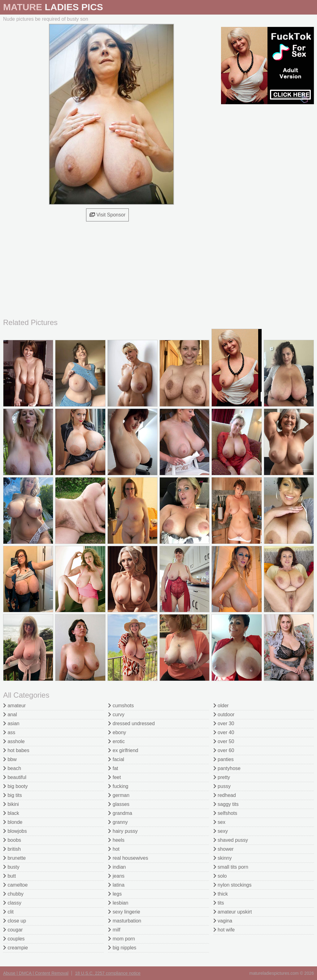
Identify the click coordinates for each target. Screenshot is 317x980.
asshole (14, 741)
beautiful (15, 777)
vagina (223, 921)
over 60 (224, 750)
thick (221, 894)
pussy (222, 786)
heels (116, 840)
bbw (10, 759)
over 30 (224, 723)
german (119, 795)
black (11, 813)
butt (9, 876)
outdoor (224, 715)
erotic (116, 741)
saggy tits (226, 804)
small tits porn (231, 867)
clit (8, 912)
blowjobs (15, 831)
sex (219, 822)
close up (15, 921)
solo (220, 876)
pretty (222, 777)
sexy (221, 831)
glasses (119, 804)
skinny (223, 858)
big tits (13, 795)
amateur (14, 706)
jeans (116, 876)
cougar (13, 930)
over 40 (224, 732)
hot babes (16, 750)
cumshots (121, 706)
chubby (13, 894)
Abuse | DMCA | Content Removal (36, 973)
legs (115, 894)
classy (12, 903)
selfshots (225, 813)
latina (116, 885)
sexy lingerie (124, 912)
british (12, 849)
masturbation (125, 921)
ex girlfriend (123, 750)
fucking (118, 786)
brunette (14, 858)
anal (10, 715)
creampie (15, 948)
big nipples (122, 948)
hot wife (224, 930)
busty (11, 867)
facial (116, 759)
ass (9, 732)
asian (11, 723)
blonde (13, 822)
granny (118, 822)
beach (12, 768)
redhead (225, 795)
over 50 (224, 741)
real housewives (128, 858)
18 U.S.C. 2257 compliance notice (108, 973)
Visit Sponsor (107, 215)
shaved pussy (231, 840)
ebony (117, 732)
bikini (11, 804)
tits (219, 903)
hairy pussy (123, 831)
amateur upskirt (233, 912)
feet (114, 777)
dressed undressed (131, 723)
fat (113, 768)
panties (224, 759)
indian (117, 867)
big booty (15, 786)
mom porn (121, 939)
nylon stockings (232, 885)
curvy (116, 715)
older (221, 706)
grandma (120, 813)
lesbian (118, 903)
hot (114, 849)
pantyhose (227, 768)
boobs (12, 840)
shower (224, 849)
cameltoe (15, 885)
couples (14, 939)
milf (114, 930)
